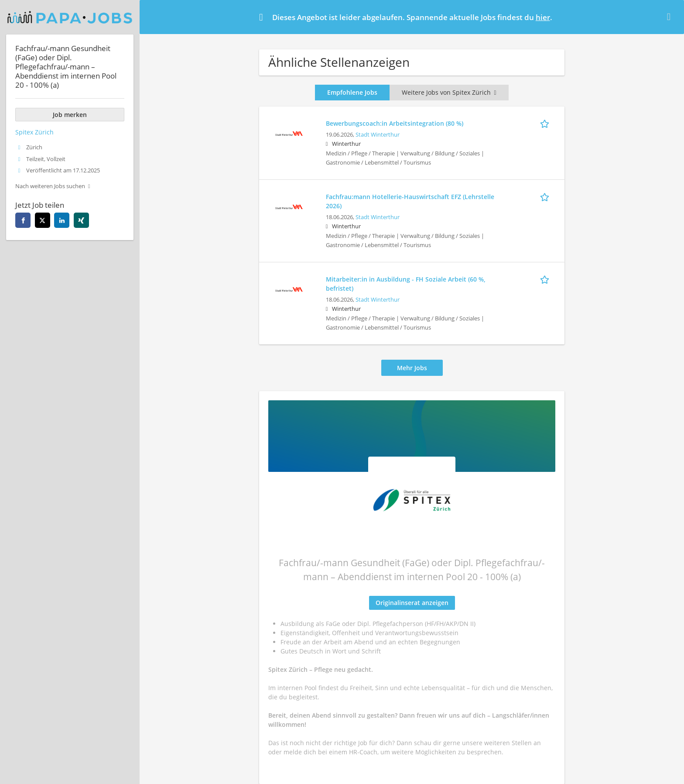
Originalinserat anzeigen (412, 603)
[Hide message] (670, 17)
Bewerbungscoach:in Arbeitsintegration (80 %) (395, 123)
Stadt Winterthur (378, 135)
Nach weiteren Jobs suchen (50, 186)
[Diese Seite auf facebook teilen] (23, 220)
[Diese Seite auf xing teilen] (81, 220)
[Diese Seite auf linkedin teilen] (62, 220)
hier (543, 17)
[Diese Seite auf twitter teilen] (43, 220)
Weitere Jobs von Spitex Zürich (449, 92)
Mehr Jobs (412, 368)
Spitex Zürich (34, 132)
